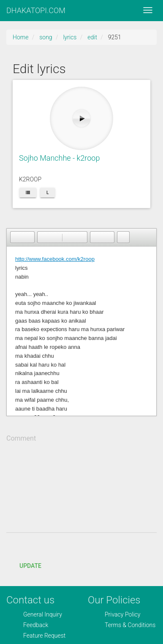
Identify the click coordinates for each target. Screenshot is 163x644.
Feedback (36, 625)
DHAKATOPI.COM (36, 10)
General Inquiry (43, 614)
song (46, 37)
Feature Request (44, 636)
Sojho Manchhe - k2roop (59, 158)
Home (20, 37)
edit (92, 37)
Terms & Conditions (130, 625)
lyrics (70, 37)
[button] (16, 237)
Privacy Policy (122, 614)
